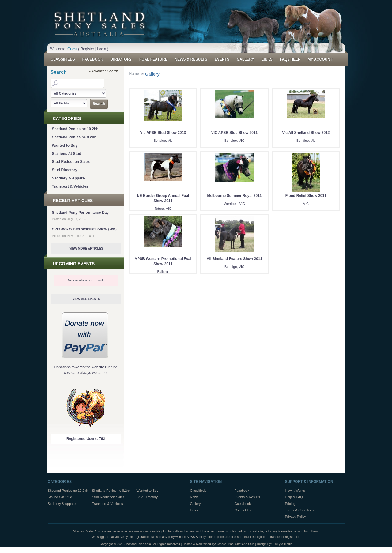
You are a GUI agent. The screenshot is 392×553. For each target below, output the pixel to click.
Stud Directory (65, 170)
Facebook (93, 59)
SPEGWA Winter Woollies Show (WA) (84, 229)
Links (267, 59)
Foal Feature (153, 59)
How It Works (295, 491)
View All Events (86, 299)
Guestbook (243, 504)
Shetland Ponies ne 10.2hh (75, 129)
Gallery (245, 59)
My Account (320, 59)
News (194, 497)
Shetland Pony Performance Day (80, 213)
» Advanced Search (103, 71)
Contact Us (243, 510)
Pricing (290, 504)
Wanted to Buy (65, 145)
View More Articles (86, 248)
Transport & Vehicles (70, 186)
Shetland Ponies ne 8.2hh (74, 137)
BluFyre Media (282, 544)
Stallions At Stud (67, 154)
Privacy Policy (296, 517)
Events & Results (247, 497)
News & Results (191, 59)
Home (134, 74)
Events (222, 59)
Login (102, 49)
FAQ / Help (290, 59)
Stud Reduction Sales (71, 162)
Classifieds (63, 59)
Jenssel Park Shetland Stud (236, 544)
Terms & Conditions (300, 510)
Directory (121, 59)
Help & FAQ (294, 497)
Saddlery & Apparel (69, 178)
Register (87, 49)
